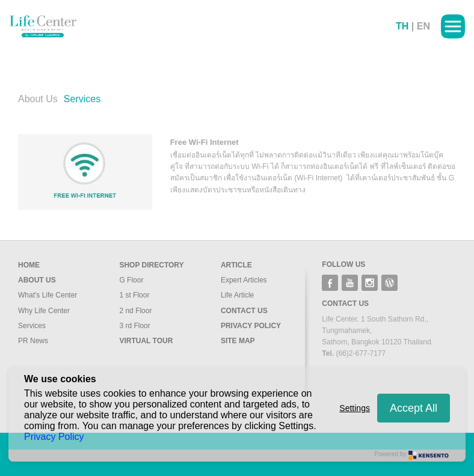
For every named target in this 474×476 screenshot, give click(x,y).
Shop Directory (151, 265)
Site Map (238, 341)
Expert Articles (244, 280)
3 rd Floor (134, 326)
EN (423, 26)
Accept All (414, 408)
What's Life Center (48, 295)
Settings (355, 408)
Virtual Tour (146, 341)
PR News (33, 341)
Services (32, 326)
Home (29, 265)
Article (236, 265)
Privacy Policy (251, 326)
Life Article (237, 295)
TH (402, 26)
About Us (38, 99)
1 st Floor (134, 295)
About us (37, 280)
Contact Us (244, 311)
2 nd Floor (135, 311)
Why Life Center (44, 311)
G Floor (131, 280)
